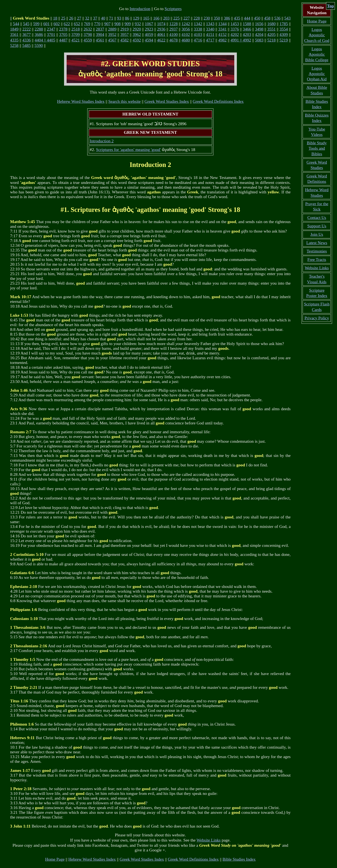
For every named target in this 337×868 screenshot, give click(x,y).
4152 (223, 35)
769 (87, 24)
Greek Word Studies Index (167, 101)
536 (277, 18)
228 (197, 18)
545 (26, 24)
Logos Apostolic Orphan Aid (317, 74)
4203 (247, 35)
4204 (259, 35)
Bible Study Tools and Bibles (317, 148)
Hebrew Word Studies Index (81, 101)
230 (207, 18)
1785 (284, 24)
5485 (27, 45)
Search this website (125, 101)
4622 (161, 40)
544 (16, 24)
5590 (39, 45)
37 (95, 18)
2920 (137, 29)
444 (247, 18)
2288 (39, 29)
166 (156, 18)
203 (166, 18)
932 (138, 24)
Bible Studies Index (239, 859)
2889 (112, 29)
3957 (125, 35)
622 (67, 24)
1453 (235, 24)
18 (55, 18)
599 (36, 24)
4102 (186, 35)
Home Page (55, 859)
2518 (76, 29)
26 (71, 18)
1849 (14, 29)
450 (257, 18)
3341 (223, 29)
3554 (284, 29)
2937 (174, 29)
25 (63, 18)
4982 (223, 40)
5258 (14, 45)
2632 (88, 29)
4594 (149, 40)
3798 (88, 35)
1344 (223, 24)
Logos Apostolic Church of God (317, 35)
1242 (186, 24)
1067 (149, 24)
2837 (100, 29)
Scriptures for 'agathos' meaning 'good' (128, 150)
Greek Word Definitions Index (218, 101)
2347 (51, 29)
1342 (198, 24)
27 (79, 18)
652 (77, 24)
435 (237, 18)
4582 (125, 40)
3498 (259, 29)
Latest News (317, 243)
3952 (112, 35)
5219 (284, 40)
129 (136, 18)
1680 (271, 24)
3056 (186, 29)
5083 (259, 40)
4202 (235, 35)
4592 (137, 40)
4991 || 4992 (241, 40)
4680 (186, 40)
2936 (161, 29)
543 (287, 18)
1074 (161, 24)
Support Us (317, 226)
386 (227, 18)
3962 (137, 35)
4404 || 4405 (45, 40)
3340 (210, 29)
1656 (259, 24)
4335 (14, 40)
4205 (271, 35)
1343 (210, 24)
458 (267, 18)
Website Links (209, 840)
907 (107, 24)
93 (119, 18)
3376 (235, 29)
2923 (149, 29)
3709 (76, 35)
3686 (39, 35)
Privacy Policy (317, 318)
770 (97, 24)
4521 (76, 40)
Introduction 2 (102, 141)
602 (57, 24)
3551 (271, 29)
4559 (88, 40)
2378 (63, 29)
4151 (210, 35)
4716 (198, 40)
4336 (27, 40)
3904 (100, 35)
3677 (27, 35)
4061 (161, 35)
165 (146, 18)
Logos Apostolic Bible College (317, 54)
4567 (112, 40)
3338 (198, 29)
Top (331, 6)
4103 (198, 35)
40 (103, 18)
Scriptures (173, 9)
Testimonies (317, 251)
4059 (149, 35)
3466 (247, 29)
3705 (63, 35)
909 (128, 24)
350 (217, 18)
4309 (284, 35)
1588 (247, 24)
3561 (14, 35)
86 (127, 18)
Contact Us (317, 218)
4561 (100, 40)
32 (87, 18)
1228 (174, 24)
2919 (125, 29)
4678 (174, 40)
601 (47, 24)
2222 (27, 29)
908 (117, 24)
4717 (210, 40)
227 (186, 18)
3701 (51, 35)
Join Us (317, 234)
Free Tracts (317, 260)
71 (111, 18)
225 (177, 18)
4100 (174, 35)
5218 (271, 40)
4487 (63, 40)
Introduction (140, 9)
